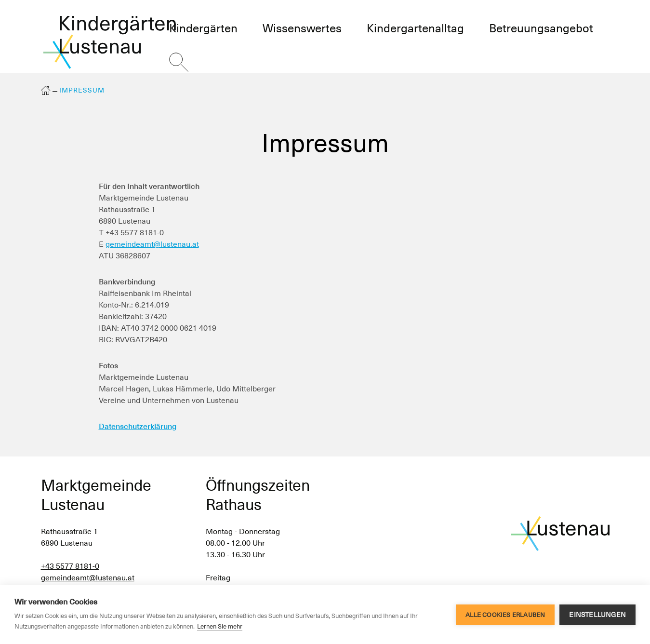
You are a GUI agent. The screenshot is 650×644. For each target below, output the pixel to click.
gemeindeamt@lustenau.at (152, 244)
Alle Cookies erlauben (505, 615)
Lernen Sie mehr (220, 626)
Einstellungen (597, 615)
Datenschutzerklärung (138, 426)
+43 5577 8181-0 (70, 566)
